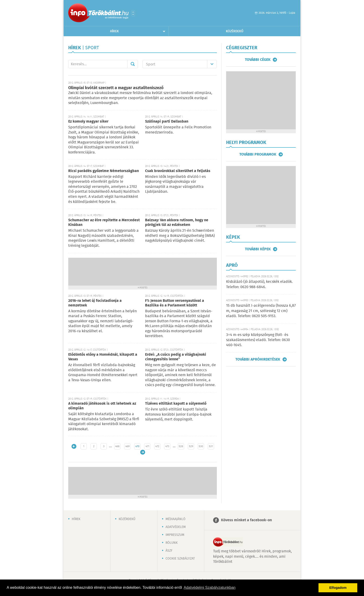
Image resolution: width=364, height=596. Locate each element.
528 (181, 446)
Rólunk (172, 543)
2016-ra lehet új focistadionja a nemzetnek (95, 303)
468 (117, 446)
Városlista (133, 13)
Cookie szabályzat (180, 559)
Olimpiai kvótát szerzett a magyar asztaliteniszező (116, 88)
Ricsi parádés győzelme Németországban (104, 171)
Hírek (114, 31)
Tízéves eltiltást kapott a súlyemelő (176, 404)
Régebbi (143, 452)
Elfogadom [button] (338, 588)
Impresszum (175, 535)
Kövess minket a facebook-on (246, 520)
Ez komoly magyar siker (88, 122)
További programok (258, 154)
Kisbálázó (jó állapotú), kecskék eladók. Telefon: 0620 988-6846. (259, 284)
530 (201, 446)
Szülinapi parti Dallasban (167, 122)
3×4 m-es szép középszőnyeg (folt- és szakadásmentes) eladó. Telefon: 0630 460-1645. (258, 340)
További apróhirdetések (258, 359)
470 (137, 446)
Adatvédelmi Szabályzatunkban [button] (210, 588)
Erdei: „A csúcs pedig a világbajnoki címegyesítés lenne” (176, 357)
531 (211, 446)
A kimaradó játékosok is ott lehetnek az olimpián (102, 406)
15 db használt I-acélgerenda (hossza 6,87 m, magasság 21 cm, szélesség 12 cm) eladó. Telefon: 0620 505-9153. (261, 311)
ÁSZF (169, 551)
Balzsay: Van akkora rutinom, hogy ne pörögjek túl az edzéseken (177, 223)
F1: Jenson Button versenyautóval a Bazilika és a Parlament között (175, 303)
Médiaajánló (175, 519)
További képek (258, 249)
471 (147, 446)
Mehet (133, 64)
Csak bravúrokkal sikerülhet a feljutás (178, 171)
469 (127, 446)
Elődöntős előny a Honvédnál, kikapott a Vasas (103, 357)
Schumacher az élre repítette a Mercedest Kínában (104, 223)
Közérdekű (235, 31)
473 (167, 446)
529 (191, 446)
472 (157, 446)
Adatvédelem (176, 527)
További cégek (258, 60)
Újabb (74, 446)
